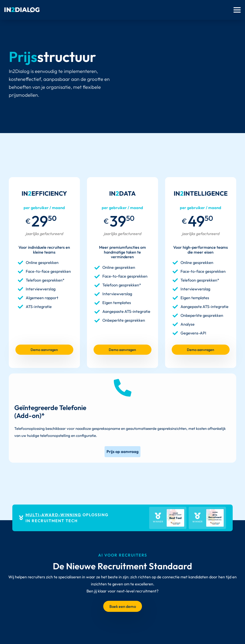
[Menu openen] (237, 10)
